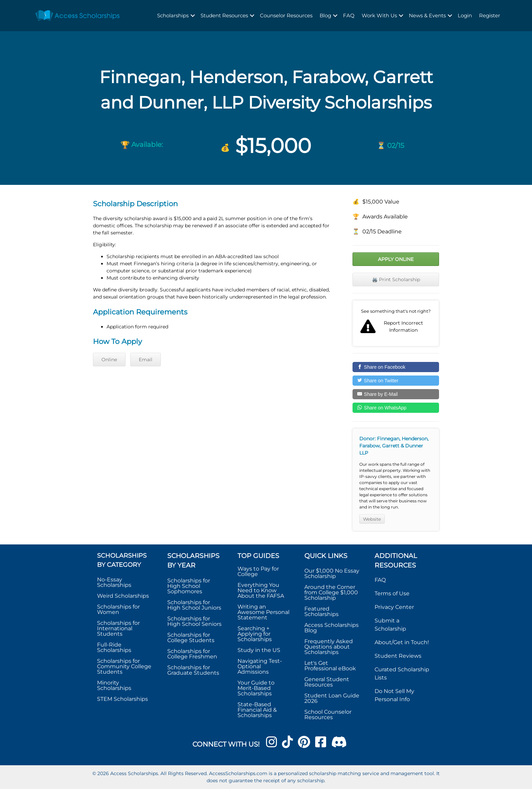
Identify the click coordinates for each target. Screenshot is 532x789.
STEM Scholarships (122, 699)
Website (372, 519)
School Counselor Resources (328, 715)
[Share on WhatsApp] (396, 408)
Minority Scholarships (114, 685)
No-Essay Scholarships (114, 582)
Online (109, 360)
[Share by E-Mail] (396, 394)
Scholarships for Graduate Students (193, 670)
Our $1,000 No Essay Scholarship (332, 573)
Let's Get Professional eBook (330, 666)
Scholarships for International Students (118, 628)
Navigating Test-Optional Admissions (260, 666)
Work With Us (379, 15)
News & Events (427, 15)
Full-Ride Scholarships (114, 647)
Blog (325, 15)
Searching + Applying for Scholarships (255, 634)
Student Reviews (398, 656)
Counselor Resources (286, 15)
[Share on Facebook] (396, 367)
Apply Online (396, 259)
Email (146, 360)
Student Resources (224, 15)
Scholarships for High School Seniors (194, 621)
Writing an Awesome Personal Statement (263, 612)
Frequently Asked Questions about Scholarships (329, 647)
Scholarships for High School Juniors (194, 605)
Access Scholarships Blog (331, 628)
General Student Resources (327, 682)
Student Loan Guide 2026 (332, 698)
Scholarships (173, 15)
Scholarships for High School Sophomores (189, 586)
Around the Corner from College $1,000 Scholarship (331, 592)
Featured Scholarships (322, 611)
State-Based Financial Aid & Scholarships (257, 710)
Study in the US (259, 650)
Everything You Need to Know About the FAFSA (261, 590)
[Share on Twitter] (396, 381)
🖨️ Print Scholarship (396, 280)
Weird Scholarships (123, 596)
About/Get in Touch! (402, 642)
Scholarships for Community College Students (124, 666)
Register (490, 15)
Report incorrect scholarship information (396, 323)
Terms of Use (392, 593)
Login (465, 15)
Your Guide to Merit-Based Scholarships (256, 688)
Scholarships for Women (118, 609)
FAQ (349, 15)
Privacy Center (394, 607)
